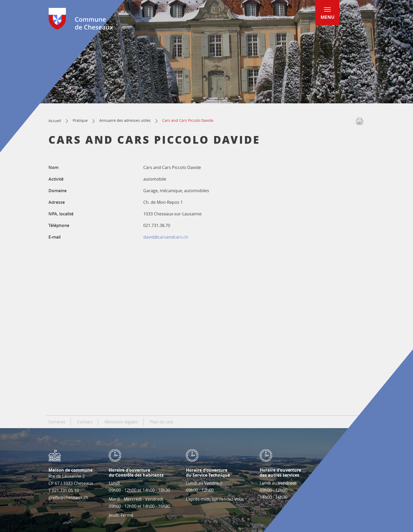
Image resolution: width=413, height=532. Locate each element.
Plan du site (161, 422)
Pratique (80, 120)
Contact (85, 422)
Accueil (55, 121)
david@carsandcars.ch (166, 237)
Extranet (57, 422)
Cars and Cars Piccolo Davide (188, 120)
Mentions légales (121, 422)
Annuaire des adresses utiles (125, 120)
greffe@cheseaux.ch (68, 497)
